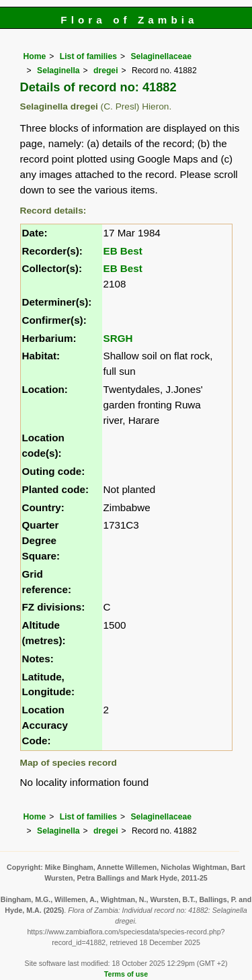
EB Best (123, 251)
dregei (106, 71)
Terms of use (126, 974)
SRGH (118, 338)
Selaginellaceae (161, 56)
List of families (88, 56)
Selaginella (58, 71)
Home (35, 56)
